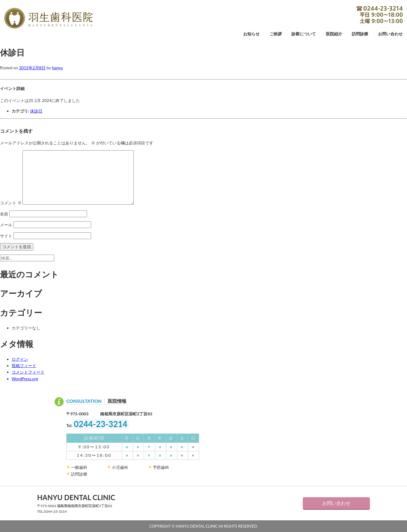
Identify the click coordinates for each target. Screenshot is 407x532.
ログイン (20, 359)
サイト (6, 236)
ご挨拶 (276, 34)
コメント (11, 203)
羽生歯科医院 (48, 18)
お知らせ (251, 34)
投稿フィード (24, 366)
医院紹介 (334, 34)
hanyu (57, 68)
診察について (304, 34)
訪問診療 (360, 34)
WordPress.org (25, 379)
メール (6, 225)
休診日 (36, 111)
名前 (4, 214)
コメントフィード (28, 372)
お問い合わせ (390, 34)
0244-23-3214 (380, 15)
